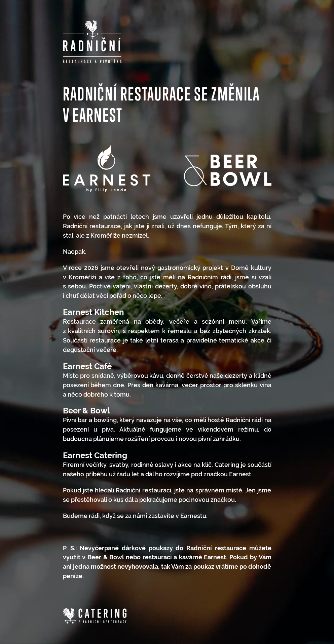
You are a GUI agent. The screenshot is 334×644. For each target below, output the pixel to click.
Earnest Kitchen (94, 312)
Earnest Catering (95, 455)
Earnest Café (87, 366)
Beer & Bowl (86, 411)
